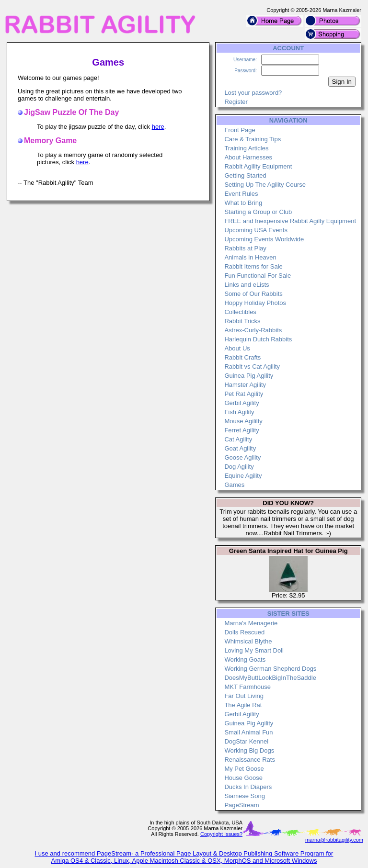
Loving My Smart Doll (254, 650)
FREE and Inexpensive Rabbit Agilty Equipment (290, 221)
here (158, 127)
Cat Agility (238, 439)
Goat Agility (240, 448)
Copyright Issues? (221, 834)
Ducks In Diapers (248, 787)
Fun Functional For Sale (258, 276)
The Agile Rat (243, 705)
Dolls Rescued (244, 632)
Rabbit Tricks (242, 321)
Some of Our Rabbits (253, 294)
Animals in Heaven (250, 257)
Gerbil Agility (241, 403)
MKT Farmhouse (247, 687)
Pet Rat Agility (244, 394)
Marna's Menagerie (251, 623)
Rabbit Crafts (242, 357)
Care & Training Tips (253, 139)
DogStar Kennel (246, 741)
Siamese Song (245, 796)
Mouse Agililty (243, 421)
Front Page (240, 130)
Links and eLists (247, 285)
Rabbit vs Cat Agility (252, 366)
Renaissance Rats (250, 760)
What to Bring (243, 203)
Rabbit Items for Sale (253, 266)
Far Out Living (244, 696)
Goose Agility (242, 457)
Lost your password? (253, 93)
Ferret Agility (241, 430)
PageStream (241, 805)
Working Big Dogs (249, 750)
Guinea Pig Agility (249, 376)
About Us (237, 348)
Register (236, 102)
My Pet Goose (244, 769)
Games (234, 485)
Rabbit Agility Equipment (258, 166)
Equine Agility (243, 476)
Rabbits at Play (245, 248)
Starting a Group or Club (258, 212)
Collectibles (240, 312)
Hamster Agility (245, 385)
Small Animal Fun (248, 732)
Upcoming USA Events (256, 230)
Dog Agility (239, 467)
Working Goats (245, 659)
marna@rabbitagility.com (334, 840)
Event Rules (241, 194)
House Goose (243, 778)
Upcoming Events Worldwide (264, 239)
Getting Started (245, 175)
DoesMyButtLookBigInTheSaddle (270, 678)
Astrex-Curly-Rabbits (253, 330)
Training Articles (246, 148)
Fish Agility (239, 412)
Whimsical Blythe (248, 641)
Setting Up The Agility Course (265, 185)
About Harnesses (248, 157)
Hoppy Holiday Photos (255, 303)
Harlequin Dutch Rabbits (258, 339)
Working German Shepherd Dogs (270, 669)
